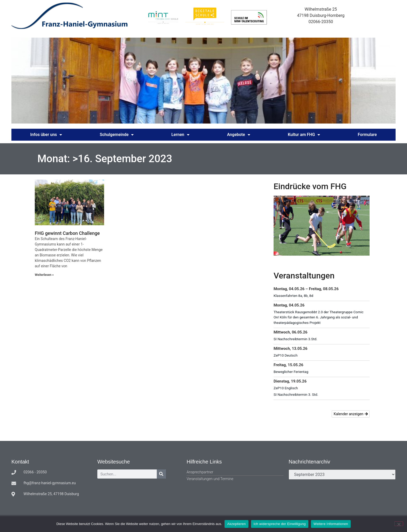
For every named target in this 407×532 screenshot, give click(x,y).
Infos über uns (46, 135)
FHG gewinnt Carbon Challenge (67, 233)
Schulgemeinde (117, 135)
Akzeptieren (236, 524)
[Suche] (161, 474)
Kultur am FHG (304, 135)
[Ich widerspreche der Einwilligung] (399, 524)
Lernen (180, 135)
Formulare (367, 135)
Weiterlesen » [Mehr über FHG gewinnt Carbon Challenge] (44, 275)
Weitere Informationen (331, 524)
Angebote (239, 135)
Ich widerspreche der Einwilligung (280, 524)
